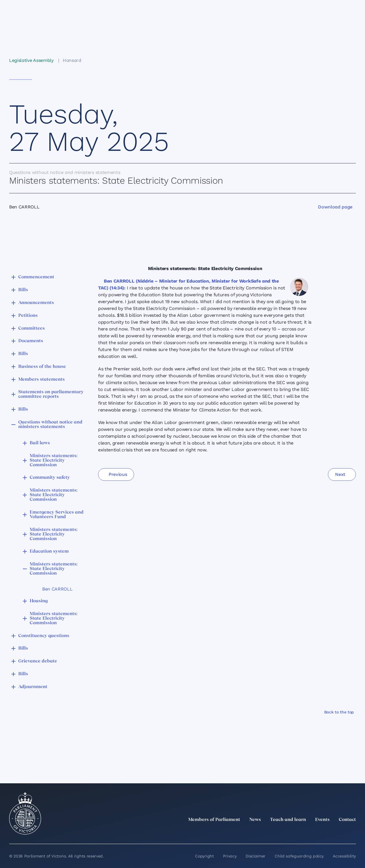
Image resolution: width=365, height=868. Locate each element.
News (255, 820)
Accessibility (344, 856)
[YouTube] (340, 832)
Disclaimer (255, 856)
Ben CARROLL (57, 589)
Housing (39, 601)
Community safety (50, 478)
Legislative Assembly (31, 60)
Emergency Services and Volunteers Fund (57, 515)
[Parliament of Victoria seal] (25, 814)
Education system (49, 551)
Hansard (72, 60)
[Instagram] (315, 832)
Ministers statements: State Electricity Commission (54, 461)
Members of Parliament (214, 820)
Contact (347, 820)
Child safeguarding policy (299, 856)
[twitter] (290, 832)
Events (322, 820)
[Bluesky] (352, 832)
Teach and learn (288, 820)
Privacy (230, 856)
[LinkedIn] (302, 832)
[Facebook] (327, 832)
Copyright (204, 856)
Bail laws (40, 443)
